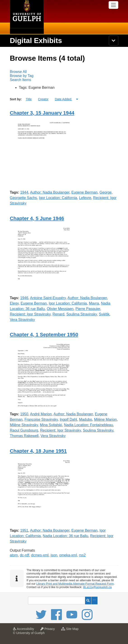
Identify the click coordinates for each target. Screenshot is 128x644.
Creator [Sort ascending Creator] (43, 99)
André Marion (41, 414)
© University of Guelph (29, 633)
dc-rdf (24, 555)
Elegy (14, 303)
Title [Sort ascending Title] (29, 99)
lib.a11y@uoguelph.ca (97, 587)
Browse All (18, 72)
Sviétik (104, 314)
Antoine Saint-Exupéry (48, 298)
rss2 (82, 555)
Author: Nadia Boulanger (50, 192)
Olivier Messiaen (60, 309)
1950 (24, 414)
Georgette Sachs (23, 198)
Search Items (21, 80)
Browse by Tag (22, 76)
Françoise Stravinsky (41, 419)
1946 (24, 298)
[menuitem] (64, 72)
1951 (24, 530)
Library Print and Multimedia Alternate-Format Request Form (75, 584)
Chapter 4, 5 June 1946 (37, 218)
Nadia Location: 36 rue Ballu (65, 536)
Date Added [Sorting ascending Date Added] (64, 99)
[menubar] (64, 76)
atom (14, 555)
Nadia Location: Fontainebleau (88, 425)
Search (88, 601)
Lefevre (85, 198)
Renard (58, 314)
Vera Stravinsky (22, 320)
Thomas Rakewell (24, 436)
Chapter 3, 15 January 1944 (42, 113)
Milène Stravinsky (24, 425)
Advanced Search (94, 601)
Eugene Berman (84, 192)
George (106, 192)
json (54, 555)
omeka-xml (68, 555)
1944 (24, 192)
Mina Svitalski (51, 425)
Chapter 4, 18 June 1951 (38, 451)
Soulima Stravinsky (82, 314)
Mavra (94, 303)
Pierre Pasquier (88, 309)
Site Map (71, 630)
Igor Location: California (58, 198)
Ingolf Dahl (69, 419)
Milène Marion (105, 419)
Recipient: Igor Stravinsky (30, 314)
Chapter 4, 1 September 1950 (44, 335)
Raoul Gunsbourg (24, 430)
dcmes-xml (40, 555)
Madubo (86, 419)
